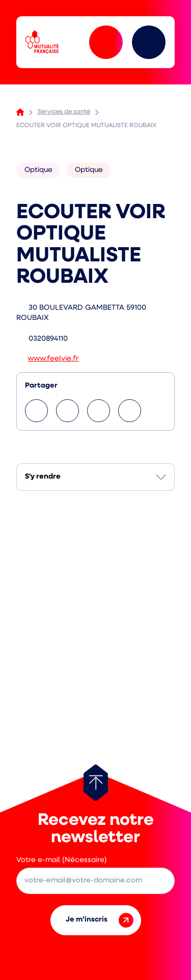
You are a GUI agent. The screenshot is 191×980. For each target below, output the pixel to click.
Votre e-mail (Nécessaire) (62, 860)
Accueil (20, 112)
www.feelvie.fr (53, 359)
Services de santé (64, 112)
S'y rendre (43, 477)
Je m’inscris (100, 920)
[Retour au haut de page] (96, 783)
